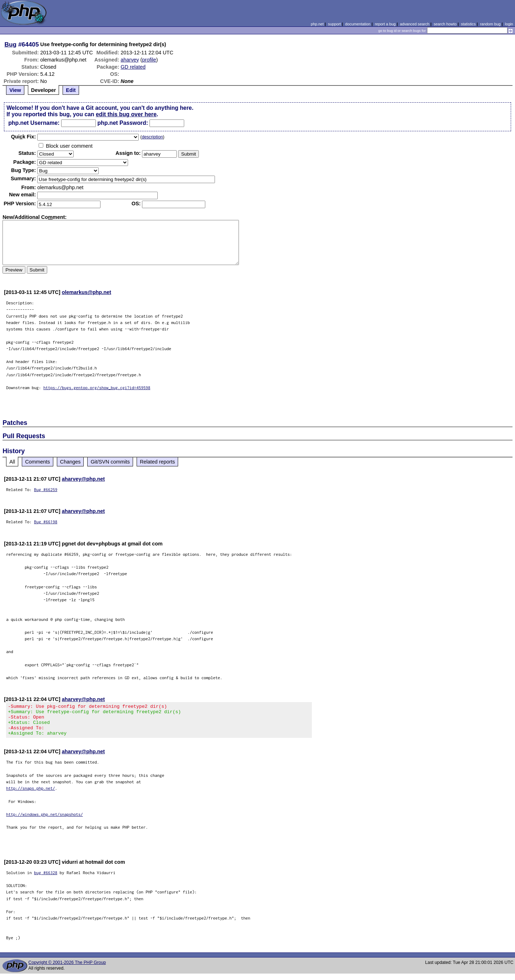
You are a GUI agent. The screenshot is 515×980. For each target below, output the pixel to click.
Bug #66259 (46, 489)
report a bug (385, 24)
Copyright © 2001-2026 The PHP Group (67, 969)
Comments (38, 462)
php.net (317, 24)
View (15, 90)
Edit (71, 90)
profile (149, 60)
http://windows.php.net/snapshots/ (45, 821)
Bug (11, 44)
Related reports (157, 462)
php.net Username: (34, 123)
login (509, 24)
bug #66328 (46, 879)
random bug (490, 24)
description (152, 137)
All (12, 462)
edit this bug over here (126, 114)
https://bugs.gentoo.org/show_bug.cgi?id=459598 (97, 388)
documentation (358, 24)
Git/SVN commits (110, 462)
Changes (70, 462)
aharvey (130, 60)
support (334, 24)
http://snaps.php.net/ (31, 795)
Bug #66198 (46, 522)
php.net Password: (123, 123)
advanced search (415, 24)
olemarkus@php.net (87, 292)
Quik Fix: (24, 137)
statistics (468, 24)
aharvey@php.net (83, 479)
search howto (445, 24)
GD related (133, 67)
